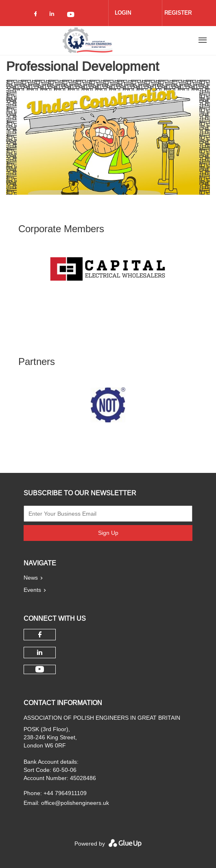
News (31, 578)
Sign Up (108, 533)
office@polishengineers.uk (75, 803)
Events (32, 590)
